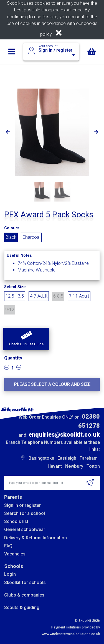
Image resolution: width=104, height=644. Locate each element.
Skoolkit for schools (25, 583)
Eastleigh (67, 458)
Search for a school (25, 513)
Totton (93, 466)
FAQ (8, 546)
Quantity (13, 358)
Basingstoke (41, 458)
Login (10, 574)
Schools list (16, 521)
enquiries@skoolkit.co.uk (64, 435)
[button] (26, 339)
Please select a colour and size (52, 384)
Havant (55, 466)
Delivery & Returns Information (35, 538)
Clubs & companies (24, 595)
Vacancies (15, 554)
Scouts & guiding (22, 607)
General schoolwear (25, 529)
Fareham (89, 458)
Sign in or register (22, 505)
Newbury (74, 466)
